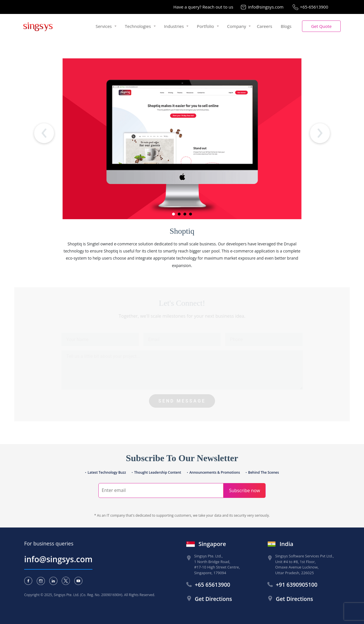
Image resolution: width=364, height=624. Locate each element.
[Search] (161, 490)
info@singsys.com (266, 7)
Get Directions (213, 599)
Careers (264, 26)
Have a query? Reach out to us (203, 7)
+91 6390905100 (297, 585)
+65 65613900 (212, 585)
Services (104, 26)
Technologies (138, 26)
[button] (321, 26)
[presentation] (44, 133)
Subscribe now (244, 490)
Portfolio (205, 26)
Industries (174, 26)
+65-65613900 (314, 7)
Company (237, 26)
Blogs (286, 26)
